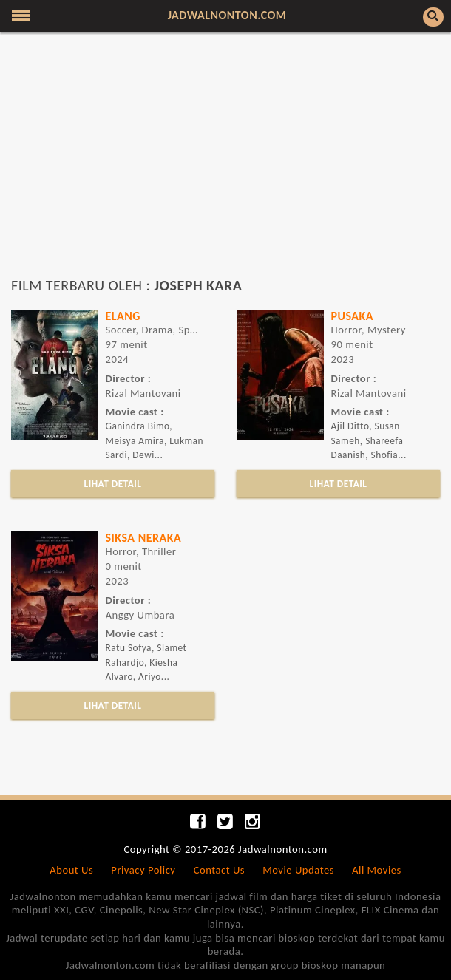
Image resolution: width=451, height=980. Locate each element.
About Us (71, 870)
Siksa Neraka (144, 538)
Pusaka (352, 316)
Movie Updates (298, 870)
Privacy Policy (143, 870)
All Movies (377, 870)
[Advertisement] (225, 161)
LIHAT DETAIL (113, 484)
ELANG (123, 316)
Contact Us (219, 870)
